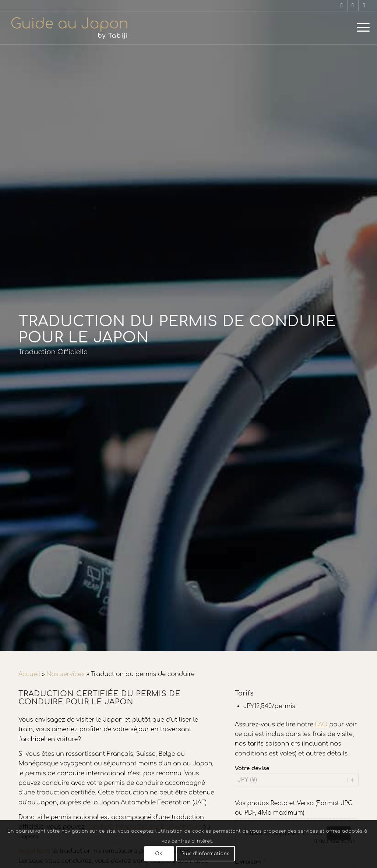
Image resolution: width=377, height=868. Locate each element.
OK (159, 854)
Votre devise (252, 768)
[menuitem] (361, 28)
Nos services (66, 674)
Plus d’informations (206, 854)
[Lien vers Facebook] (342, 6)
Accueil (29, 674)
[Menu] (361, 28)
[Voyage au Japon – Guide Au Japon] (69, 28)
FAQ (321, 725)
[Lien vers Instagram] (353, 6)
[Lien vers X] (364, 6)
